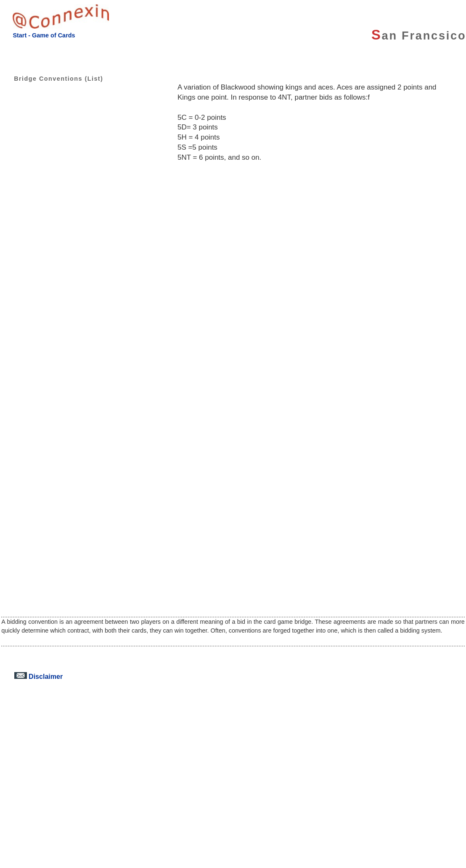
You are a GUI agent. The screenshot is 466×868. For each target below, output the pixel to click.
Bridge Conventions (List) (52, 79)
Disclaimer (38, 676)
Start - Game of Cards (44, 35)
